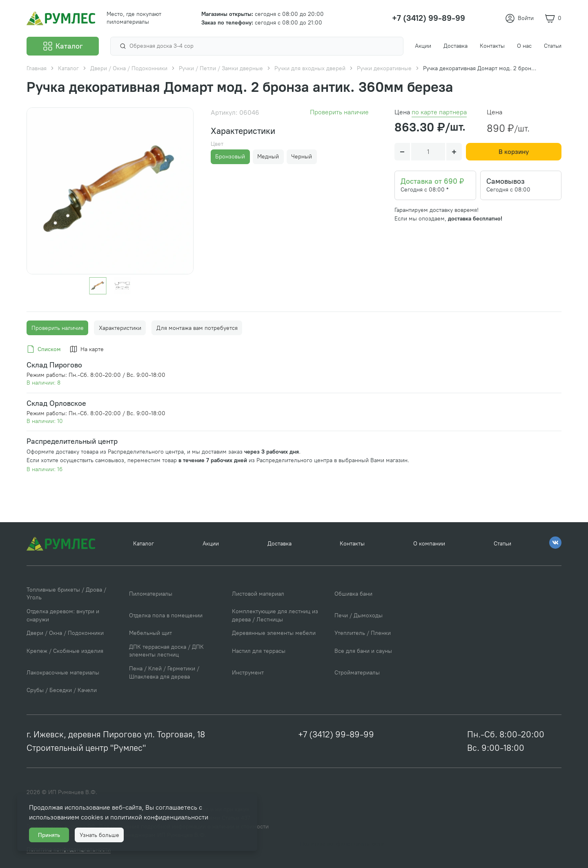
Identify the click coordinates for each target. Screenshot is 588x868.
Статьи (502, 544)
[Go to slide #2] (122, 286)
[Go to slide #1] (98, 286)
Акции (211, 544)
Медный (268, 157)
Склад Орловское (56, 403)
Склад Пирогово (54, 365)
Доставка (280, 544)
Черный (302, 157)
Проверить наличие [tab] (58, 328)
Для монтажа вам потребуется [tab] (197, 328)
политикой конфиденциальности (159, 817)
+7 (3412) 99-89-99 (336, 734)
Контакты (352, 544)
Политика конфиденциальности (342, 844)
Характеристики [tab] (120, 328)
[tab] (45, 349)
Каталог (144, 544)
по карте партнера (439, 112)
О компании (429, 544)
